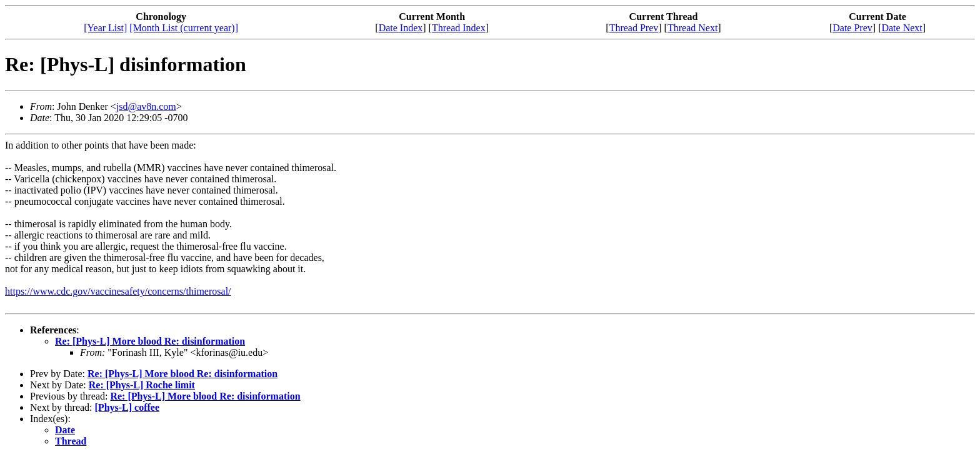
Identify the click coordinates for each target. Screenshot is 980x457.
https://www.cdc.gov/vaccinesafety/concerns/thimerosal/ (118, 291)
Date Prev (852, 28)
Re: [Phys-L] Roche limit (142, 385)
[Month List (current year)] (184, 28)
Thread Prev (634, 28)
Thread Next (692, 28)
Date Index (401, 28)
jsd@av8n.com (146, 106)
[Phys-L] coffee (127, 407)
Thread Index (459, 28)
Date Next (902, 28)
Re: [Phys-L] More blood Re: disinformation (150, 341)
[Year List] (105, 28)
